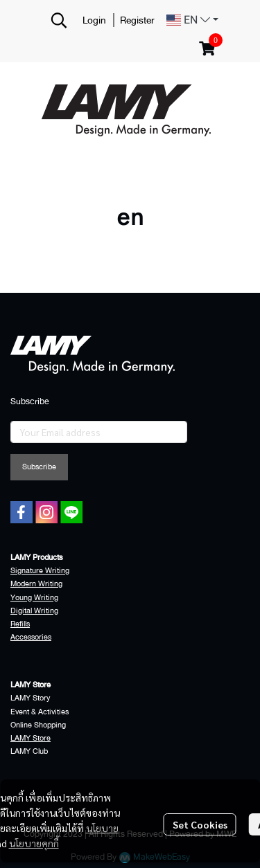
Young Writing (34, 598)
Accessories (31, 637)
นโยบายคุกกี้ (34, 843)
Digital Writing (34, 611)
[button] (59, 20)
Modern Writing (36, 584)
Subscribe (39, 467)
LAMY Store (31, 738)
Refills (20, 624)
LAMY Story (30, 698)
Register (137, 20)
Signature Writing (40, 571)
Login (94, 20)
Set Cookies (200, 824)
